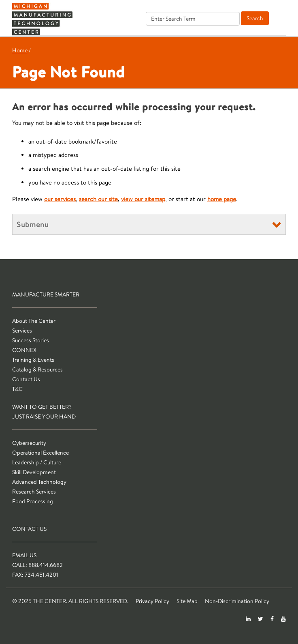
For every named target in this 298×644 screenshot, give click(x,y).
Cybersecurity (29, 443)
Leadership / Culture (37, 462)
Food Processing (33, 501)
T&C (17, 389)
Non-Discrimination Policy (237, 601)
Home (20, 50)
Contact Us (26, 379)
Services (22, 331)
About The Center (34, 321)
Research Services (34, 492)
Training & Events (33, 360)
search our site (98, 199)
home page (222, 199)
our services (60, 199)
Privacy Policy (152, 601)
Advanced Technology (39, 482)
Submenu (33, 224)
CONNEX (24, 350)
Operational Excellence (40, 453)
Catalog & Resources (37, 369)
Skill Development (34, 472)
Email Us (24, 555)
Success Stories (31, 340)
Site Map (187, 601)
